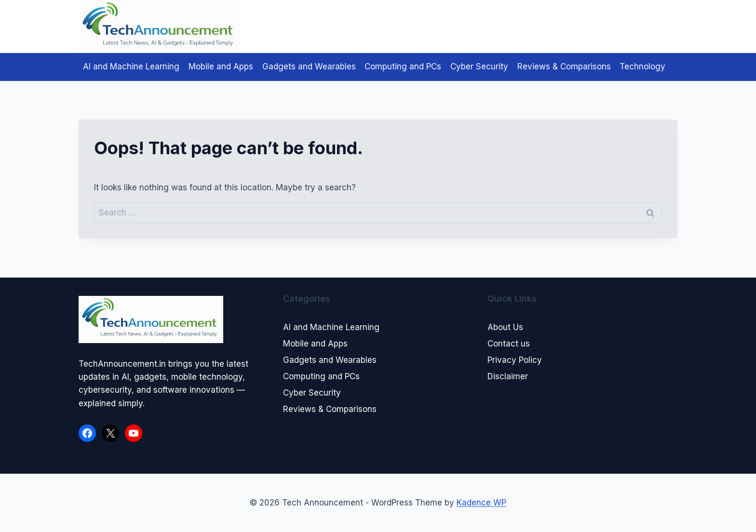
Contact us (509, 344)
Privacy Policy (515, 360)
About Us (505, 327)
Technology (642, 66)
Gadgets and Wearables (309, 66)
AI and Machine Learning (131, 66)
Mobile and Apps (221, 66)
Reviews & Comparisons (564, 66)
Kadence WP (481, 503)
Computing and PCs (403, 66)
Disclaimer (508, 376)
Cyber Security (479, 66)
